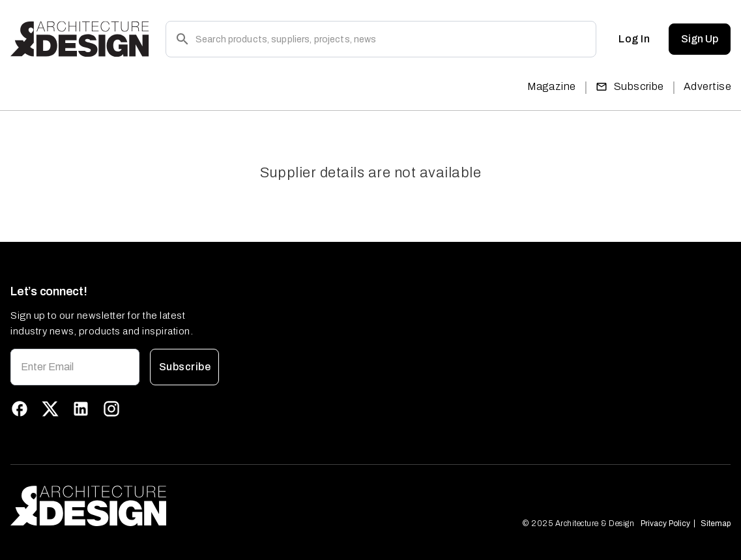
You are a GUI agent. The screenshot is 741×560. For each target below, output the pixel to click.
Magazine (552, 86)
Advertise (707, 86)
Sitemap (716, 523)
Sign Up (700, 39)
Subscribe (630, 86)
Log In (634, 39)
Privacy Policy (665, 523)
